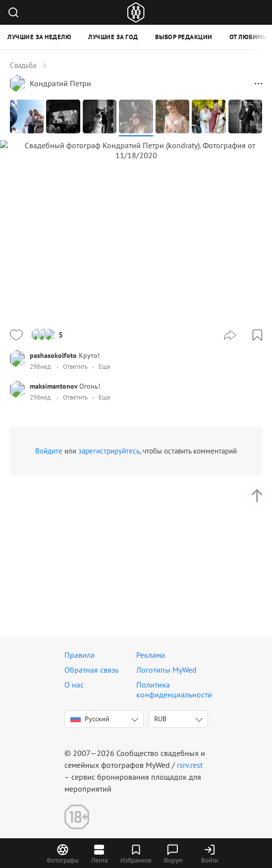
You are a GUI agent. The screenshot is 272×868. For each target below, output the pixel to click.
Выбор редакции (184, 37)
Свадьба (23, 65)
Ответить (75, 483)
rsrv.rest (190, 765)
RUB (160, 719)
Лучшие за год (113, 37)
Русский (90, 719)
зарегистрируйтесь (109, 567)
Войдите (49, 567)
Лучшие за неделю (39, 37)
